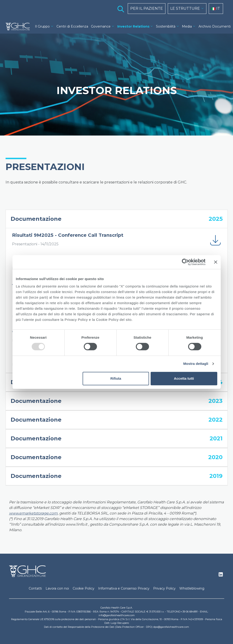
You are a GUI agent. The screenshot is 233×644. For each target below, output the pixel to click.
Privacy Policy (164, 588)
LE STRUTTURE (185, 8)
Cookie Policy (84, 588)
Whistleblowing (192, 588)
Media (187, 26)
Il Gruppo (42, 26)
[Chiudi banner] (216, 262)
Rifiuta (116, 378)
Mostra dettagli (196, 364)
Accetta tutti (184, 378)
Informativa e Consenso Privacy (124, 588)
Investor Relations (133, 26)
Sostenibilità (166, 26)
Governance (101, 26)
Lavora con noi (57, 588)
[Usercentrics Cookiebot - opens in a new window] (185, 262)
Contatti (35, 588)
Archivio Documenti (215, 26)
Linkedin (221, 576)
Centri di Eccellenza (72, 26)
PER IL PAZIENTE (147, 8)
